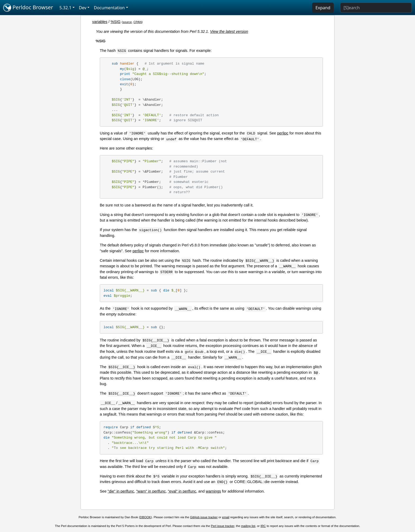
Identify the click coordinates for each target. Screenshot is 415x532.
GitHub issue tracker (204, 517)
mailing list (248, 526)
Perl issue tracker (223, 526)
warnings (213, 491)
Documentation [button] (109, 8)
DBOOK (146, 517)
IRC (263, 526)
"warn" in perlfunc (151, 491)
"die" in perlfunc (121, 491)
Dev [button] (83, 8)
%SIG (116, 22)
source (127, 22)
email (226, 517)
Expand (323, 8)
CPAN (137, 22)
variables (100, 22)
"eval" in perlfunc (182, 491)
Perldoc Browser (28, 8)
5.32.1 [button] (66, 8)
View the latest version (229, 31)
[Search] (376, 8)
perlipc (283, 133)
